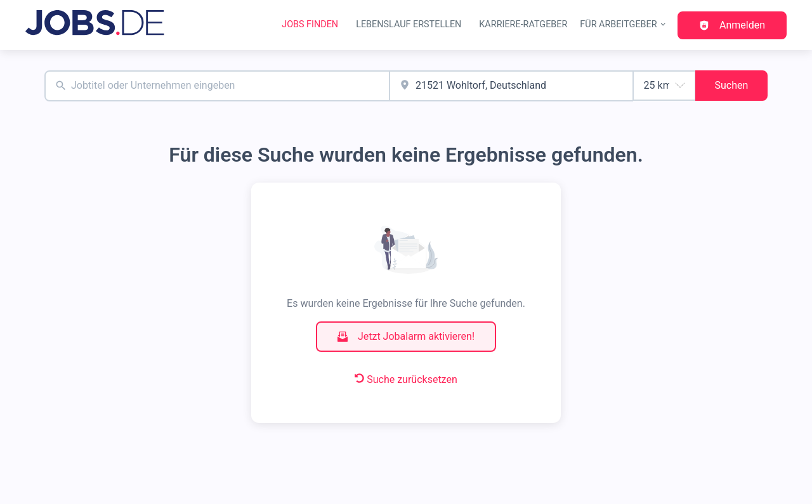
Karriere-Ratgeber (523, 24)
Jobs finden (310, 24)
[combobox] (217, 86)
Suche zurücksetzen (406, 379)
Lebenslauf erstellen (409, 24)
